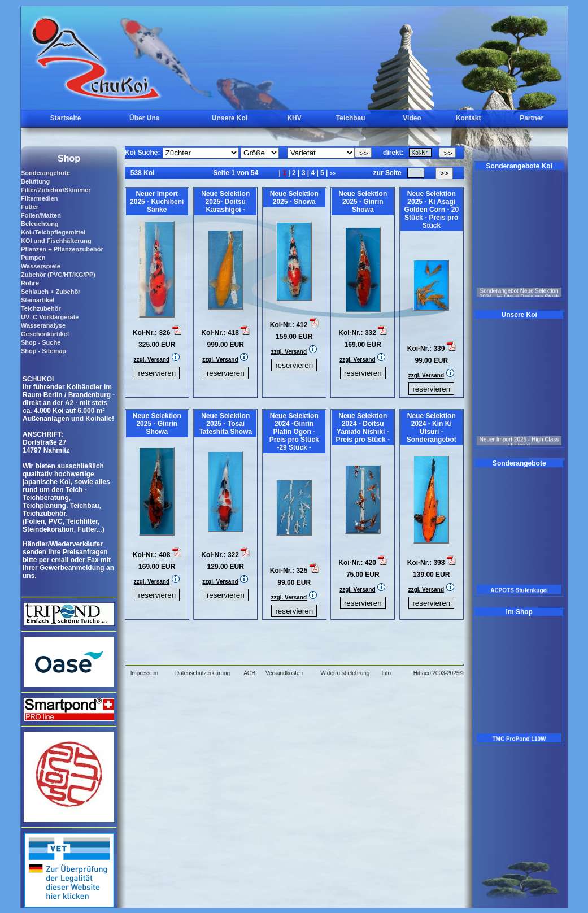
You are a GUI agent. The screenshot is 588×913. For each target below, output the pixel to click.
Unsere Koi (230, 118)
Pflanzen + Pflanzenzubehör (62, 249)
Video (412, 118)
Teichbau (351, 118)
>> (333, 173)
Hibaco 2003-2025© (439, 673)
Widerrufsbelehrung (345, 673)
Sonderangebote (45, 173)
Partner (532, 118)
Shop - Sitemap (43, 351)
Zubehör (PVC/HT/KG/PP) (58, 275)
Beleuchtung (40, 224)
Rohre (30, 283)
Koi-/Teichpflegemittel (53, 232)
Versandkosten (284, 673)
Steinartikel (38, 300)
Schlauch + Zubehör (51, 292)
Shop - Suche (41, 342)
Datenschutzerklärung (202, 673)
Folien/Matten (41, 215)
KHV (294, 118)
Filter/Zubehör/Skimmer (56, 190)
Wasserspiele (41, 266)
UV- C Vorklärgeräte (50, 317)
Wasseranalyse (43, 325)
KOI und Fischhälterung (56, 241)
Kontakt (469, 118)
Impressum (144, 673)
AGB (249, 673)
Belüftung (35, 181)
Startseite (66, 118)
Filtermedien (39, 198)
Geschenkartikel (45, 334)
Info (386, 673)
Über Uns (144, 118)
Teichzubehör (41, 308)
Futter (30, 207)
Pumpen (33, 258)
